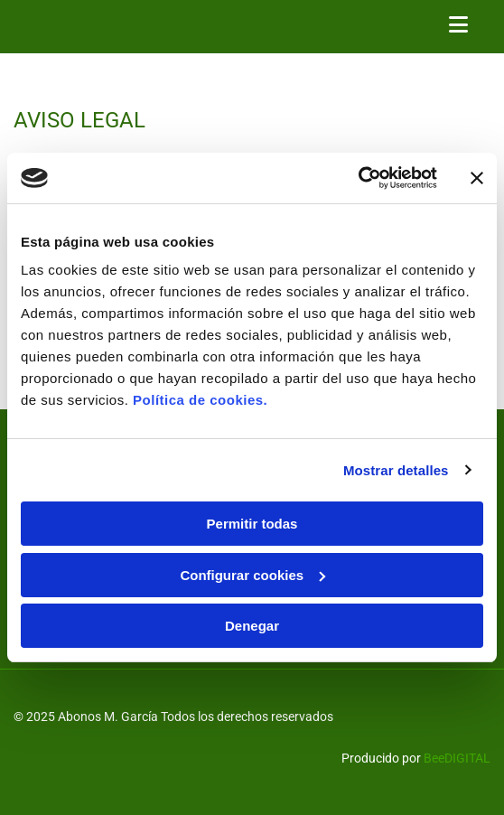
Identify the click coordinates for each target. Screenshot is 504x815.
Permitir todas (252, 524)
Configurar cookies (252, 575)
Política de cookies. (200, 400)
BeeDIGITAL (457, 758)
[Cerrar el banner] (477, 178)
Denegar (252, 626)
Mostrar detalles (396, 470)
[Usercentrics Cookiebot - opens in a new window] (358, 178)
